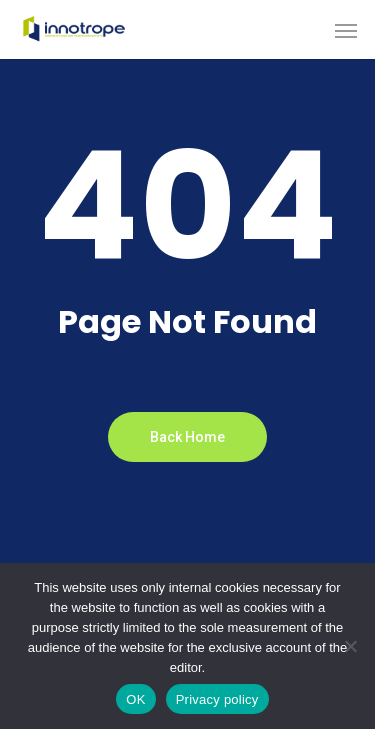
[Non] (350, 646)
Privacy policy (217, 699)
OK (135, 699)
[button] (346, 30)
